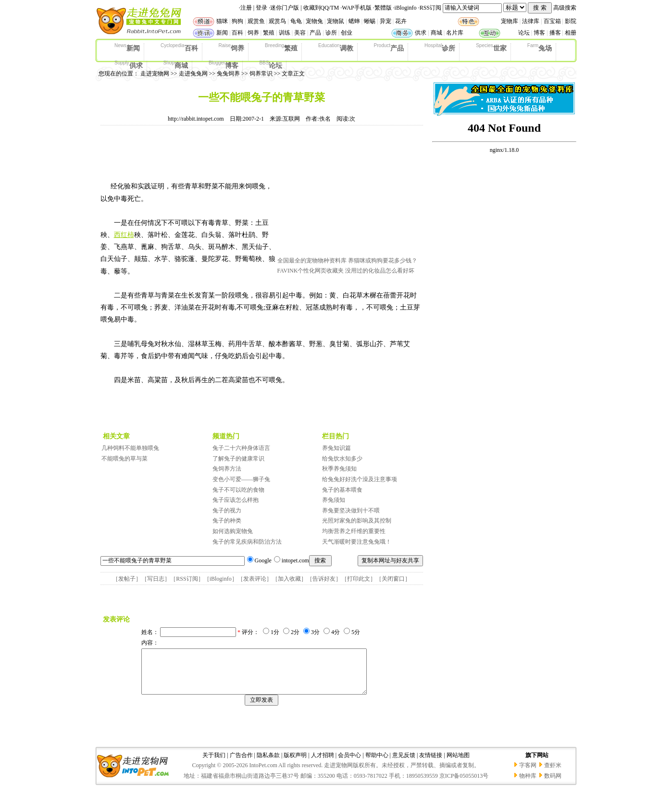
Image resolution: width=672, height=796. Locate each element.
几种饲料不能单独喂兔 (130, 448)
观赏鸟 (277, 21)
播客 (555, 33)
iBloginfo (406, 8)
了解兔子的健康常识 (238, 459)
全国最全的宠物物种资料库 (312, 261)
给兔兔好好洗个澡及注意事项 (360, 479)
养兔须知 (334, 500)
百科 (237, 33)
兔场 (540, 48)
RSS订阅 (430, 8)
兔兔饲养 (228, 74)
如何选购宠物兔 (233, 531)
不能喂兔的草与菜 (124, 459)
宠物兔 (314, 21)
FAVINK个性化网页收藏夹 (311, 271)
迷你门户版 (285, 8)
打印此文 (359, 579)
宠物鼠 (336, 21)
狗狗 (237, 21)
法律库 (531, 21)
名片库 (455, 33)
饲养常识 (261, 74)
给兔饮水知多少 (342, 459)
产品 (315, 33)
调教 (336, 48)
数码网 (553, 784)
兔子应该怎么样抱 (236, 500)
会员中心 (349, 764)
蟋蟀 (354, 21)
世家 (491, 48)
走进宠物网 (155, 74)
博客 (539, 33)
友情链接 (431, 764)
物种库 (528, 784)
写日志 (156, 579)
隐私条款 (268, 764)
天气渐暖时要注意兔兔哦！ (357, 542)
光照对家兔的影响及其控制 (357, 521)
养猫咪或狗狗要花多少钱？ (383, 261)
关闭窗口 (393, 579)
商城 (436, 33)
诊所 (331, 33)
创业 (347, 33)
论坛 (524, 33)
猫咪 (222, 21)
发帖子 (127, 579)
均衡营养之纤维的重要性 (354, 531)
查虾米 (553, 774)
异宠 (386, 21)
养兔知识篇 (336, 448)
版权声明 (295, 764)
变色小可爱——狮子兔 (241, 479)
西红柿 (124, 235)
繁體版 (383, 8)
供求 (421, 33)
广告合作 (241, 764)
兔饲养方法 (227, 469)
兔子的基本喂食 (342, 490)
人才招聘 (323, 764)
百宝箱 (552, 21)
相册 (571, 33)
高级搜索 (565, 8)
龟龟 (296, 21)
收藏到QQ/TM (321, 8)
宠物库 (510, 21)
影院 (571, 21)
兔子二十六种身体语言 (241, 448)
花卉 (401, 21)
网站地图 (458, 764)
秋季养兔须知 (339, 469)
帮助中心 (377, 764)
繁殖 (269, 33)
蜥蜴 (370, 21)
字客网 (528, 774)
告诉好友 (324, 579)
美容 (300, 33)
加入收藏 (289, 579)
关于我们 (214, 764)
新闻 (222, 33)
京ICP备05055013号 (464, 784)
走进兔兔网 (193, 74)
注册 (246, 8)
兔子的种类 (227, 521)
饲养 (253, 33)
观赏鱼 (256, 21)
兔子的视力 (227, 510)
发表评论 (255, 579)
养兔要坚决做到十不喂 (351, 510)
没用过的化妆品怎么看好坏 (380, 271)
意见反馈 (404, 764)
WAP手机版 (356, 8)
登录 (261, 8)
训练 (285, 33)
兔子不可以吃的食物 (238, 490)
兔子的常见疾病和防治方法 (247, 542)
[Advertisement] (349, 194)
